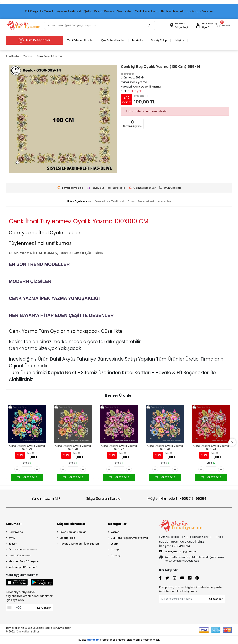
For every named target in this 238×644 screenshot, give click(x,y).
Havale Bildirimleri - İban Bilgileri (79, 544)
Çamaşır (116, 555)
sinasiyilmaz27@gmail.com (179, 551)
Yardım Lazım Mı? (46, 499)
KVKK (12, 538)
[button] (224, 26)
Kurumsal (14, 524)
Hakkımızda (16, 532)
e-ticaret (121, 640)
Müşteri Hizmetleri (177, 499)
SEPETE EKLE (27, 477)
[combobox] (10, 608)
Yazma (115, 532)
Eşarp (114, 544)
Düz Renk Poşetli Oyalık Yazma (129, 538)
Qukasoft (93, 640)
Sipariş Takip (159, 40)
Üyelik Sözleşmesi (20, 555)
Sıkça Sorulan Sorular (104, 499)
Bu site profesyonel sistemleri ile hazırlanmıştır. (119, 640)
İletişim (179, 40)
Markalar (138, 40)
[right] (232, 442)
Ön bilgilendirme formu (23, 550)
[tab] (79, 201)
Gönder (44, 608)
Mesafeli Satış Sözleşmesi (24, 561)
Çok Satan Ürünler (113, 40)
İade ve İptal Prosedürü (23, 567)
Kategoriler (117, 524)
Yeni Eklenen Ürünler (80, 40)
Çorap (115, 550)
